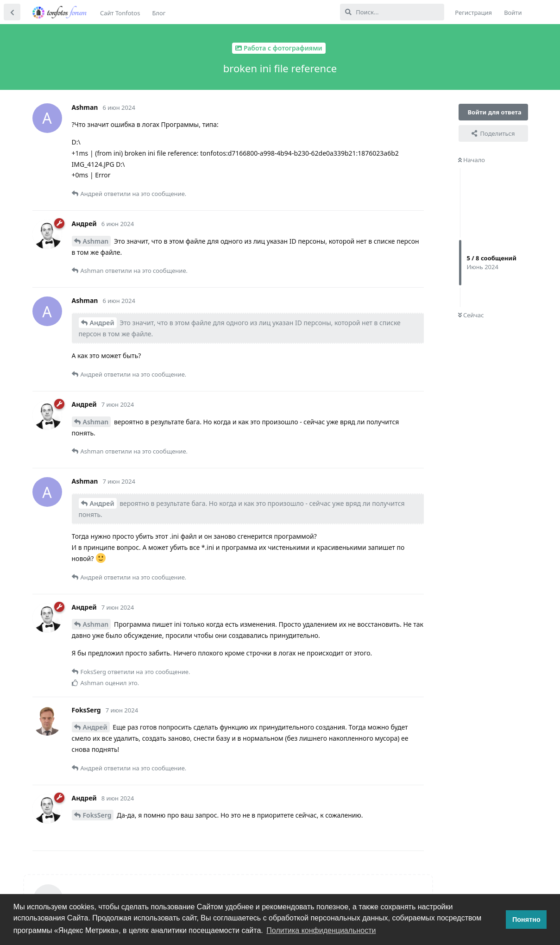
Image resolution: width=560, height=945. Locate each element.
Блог (159, 13)
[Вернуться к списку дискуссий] (12, 12)
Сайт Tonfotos (120, 13)
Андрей (102, 323)
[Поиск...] (392, 12)
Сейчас (471, 315)
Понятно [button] (526, 920)
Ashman (96, 241)
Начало (472, 160)
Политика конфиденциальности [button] (321, 930)
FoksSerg (97, 815)
